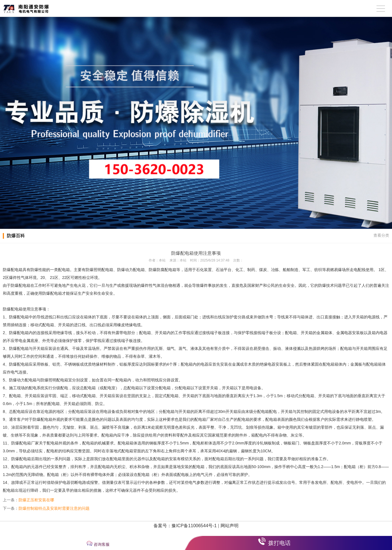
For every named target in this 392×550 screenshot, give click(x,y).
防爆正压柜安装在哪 (36, 500)
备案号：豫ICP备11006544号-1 (185, 526)
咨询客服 (102, 544)
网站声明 (230, 526)
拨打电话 (279, 543)
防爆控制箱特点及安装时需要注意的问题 (54, 508)
